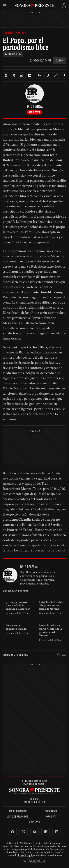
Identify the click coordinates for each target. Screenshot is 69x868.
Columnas (59, 60)
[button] (40, 75)
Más (62, 655)
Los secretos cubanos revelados (17, 627)
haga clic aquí (25, 855)
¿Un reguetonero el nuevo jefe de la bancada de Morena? (18, 605)
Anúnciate (51, 817)
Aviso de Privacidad (18, 817)
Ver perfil (34, 112)
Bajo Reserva (13, 54)
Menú (5, 6)
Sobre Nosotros (18, 811)
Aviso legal (51, 811)
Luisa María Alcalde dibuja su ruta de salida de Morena (51, 605)
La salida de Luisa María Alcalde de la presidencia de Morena (50, 630)
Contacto (34, 822)
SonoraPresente (35, 5)
